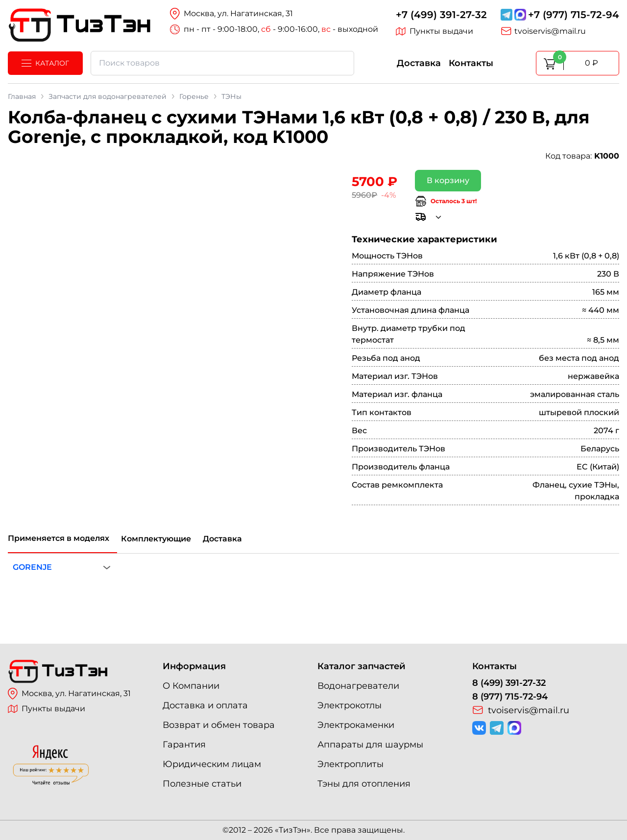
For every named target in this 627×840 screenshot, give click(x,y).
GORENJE (32, 567)
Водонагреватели (358, 686)
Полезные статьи (202, 784)
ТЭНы (231, 96)
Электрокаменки (356, 725)
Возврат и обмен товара (219, 725)
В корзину (448, 180)
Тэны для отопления (364, 784)
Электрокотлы (350, 705)
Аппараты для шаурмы (370, 745)
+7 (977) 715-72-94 (574, 15)
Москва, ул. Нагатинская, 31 (69, 694)
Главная (22, 96)
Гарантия (184, 745)
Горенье (194, 96)
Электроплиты (350, 764)
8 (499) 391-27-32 (509, 683)
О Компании (191, 686)
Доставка (419, 63)
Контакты (471, 63)
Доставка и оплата (205, 705)
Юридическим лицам (212, 764)
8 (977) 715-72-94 (510, 697)
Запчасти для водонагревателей (108, 96)
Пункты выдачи (434, 31)
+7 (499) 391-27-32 (441, 15)
